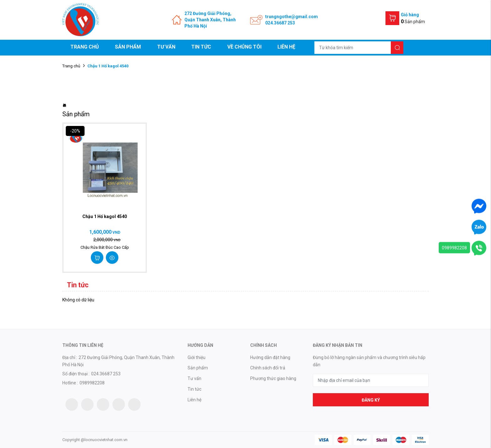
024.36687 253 (280, 23)
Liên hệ (286, 47)
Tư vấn (166, 47)
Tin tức (201, 47)
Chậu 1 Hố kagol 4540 (105, 216)
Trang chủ (85, 47)
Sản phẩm (128, 47)
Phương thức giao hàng (273, 378)
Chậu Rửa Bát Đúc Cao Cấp (105, 247)
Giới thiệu (196, 357)
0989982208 (454, 248)
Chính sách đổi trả (268, 368)
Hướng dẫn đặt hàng (270, 357)
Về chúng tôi (244, 47)
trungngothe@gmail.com (292, 17)
